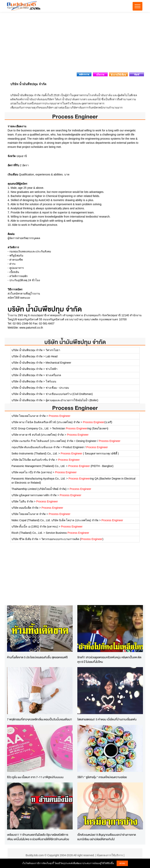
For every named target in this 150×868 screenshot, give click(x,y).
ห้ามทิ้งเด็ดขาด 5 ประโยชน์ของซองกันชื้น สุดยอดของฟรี (37, 657)
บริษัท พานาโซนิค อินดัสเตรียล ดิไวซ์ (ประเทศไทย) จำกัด (46, 422)
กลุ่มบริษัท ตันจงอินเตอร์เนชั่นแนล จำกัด (36, 447)
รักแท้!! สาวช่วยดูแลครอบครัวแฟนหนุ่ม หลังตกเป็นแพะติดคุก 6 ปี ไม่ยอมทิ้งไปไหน (109, 659)
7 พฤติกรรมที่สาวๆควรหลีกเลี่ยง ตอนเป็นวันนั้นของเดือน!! (40, 719)
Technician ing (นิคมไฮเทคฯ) (80, 428)
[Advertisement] (75, 43)
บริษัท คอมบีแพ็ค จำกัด (25, 508)
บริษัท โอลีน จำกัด (22, 501)
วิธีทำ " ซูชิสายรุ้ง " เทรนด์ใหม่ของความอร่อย (102, 777)
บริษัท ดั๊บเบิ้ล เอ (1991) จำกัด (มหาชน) (35, 527)
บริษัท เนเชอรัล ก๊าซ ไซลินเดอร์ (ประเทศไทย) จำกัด (42, 441)
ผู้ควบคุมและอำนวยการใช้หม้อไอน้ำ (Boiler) (72, 400)
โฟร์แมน (51, 381)
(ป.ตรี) (98, 422)
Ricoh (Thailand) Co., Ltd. (27, 533)
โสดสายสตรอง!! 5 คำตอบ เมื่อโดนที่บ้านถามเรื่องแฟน (107, 719)
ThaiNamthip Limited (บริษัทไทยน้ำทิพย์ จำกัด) (39, 489)
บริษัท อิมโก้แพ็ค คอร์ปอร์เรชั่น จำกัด (33, 460)
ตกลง (122, 863)
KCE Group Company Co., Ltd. (30, 428)
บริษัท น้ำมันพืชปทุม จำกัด (75, 342)
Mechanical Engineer (58, 363)
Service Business (67, 533)
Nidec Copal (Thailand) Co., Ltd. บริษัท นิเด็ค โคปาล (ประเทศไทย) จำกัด (55, 520)
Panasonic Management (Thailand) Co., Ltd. (38, 466)
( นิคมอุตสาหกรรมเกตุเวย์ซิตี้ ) (90, 453)
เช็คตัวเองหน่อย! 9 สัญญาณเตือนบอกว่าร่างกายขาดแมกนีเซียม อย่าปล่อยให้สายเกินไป (107, 837)
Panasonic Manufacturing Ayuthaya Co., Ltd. (38, 479)
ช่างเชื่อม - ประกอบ (57, 388)
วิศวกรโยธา (53, 350)
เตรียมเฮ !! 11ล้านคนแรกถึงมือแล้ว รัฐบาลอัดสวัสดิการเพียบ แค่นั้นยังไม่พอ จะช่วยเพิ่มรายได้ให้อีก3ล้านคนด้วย (38, 837)
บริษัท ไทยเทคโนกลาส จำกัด (29, 416)
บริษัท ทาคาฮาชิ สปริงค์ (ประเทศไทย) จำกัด (38, 435)
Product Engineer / (85, 447)
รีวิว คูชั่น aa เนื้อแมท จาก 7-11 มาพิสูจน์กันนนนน (35, 777)
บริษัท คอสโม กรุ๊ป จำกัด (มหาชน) (32, 472)
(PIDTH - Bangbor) (91, 466)
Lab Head (52, 356)
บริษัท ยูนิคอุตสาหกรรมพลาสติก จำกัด (34, 495)
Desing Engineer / (98, 441)
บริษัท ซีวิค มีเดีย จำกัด (25, 539)
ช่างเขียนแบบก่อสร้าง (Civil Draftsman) (69, 394)
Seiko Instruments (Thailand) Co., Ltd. (35, 453)
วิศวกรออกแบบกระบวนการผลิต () (72, 539)
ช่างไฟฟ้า (52, 369)
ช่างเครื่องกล (53, 375)
